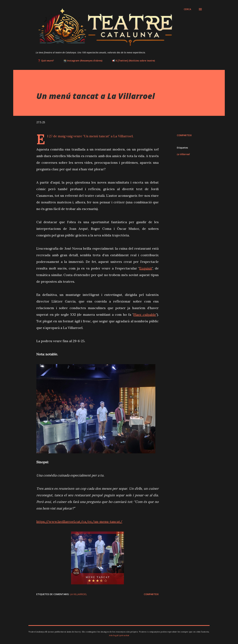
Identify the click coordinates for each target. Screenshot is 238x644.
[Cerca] (187, 9)
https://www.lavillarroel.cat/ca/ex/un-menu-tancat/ (79, 521)
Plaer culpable (145, 314)
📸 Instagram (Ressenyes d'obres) (81, 61)
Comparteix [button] (184, 135)
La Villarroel (183, 154)
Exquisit (146, 268)
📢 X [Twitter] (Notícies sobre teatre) (131, 61)
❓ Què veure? (44, 61)
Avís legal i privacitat (119, 635)
